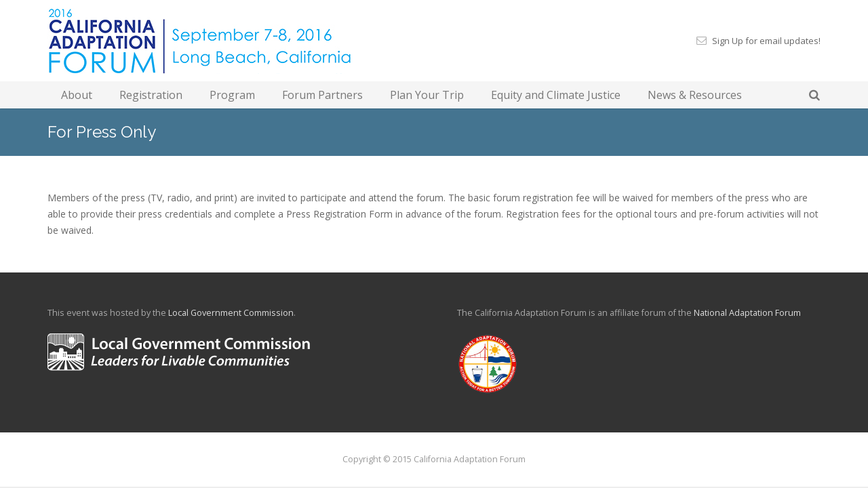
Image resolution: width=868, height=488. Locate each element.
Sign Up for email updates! (766, 41)
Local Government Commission (231, 313)
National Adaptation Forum (747, 313)
